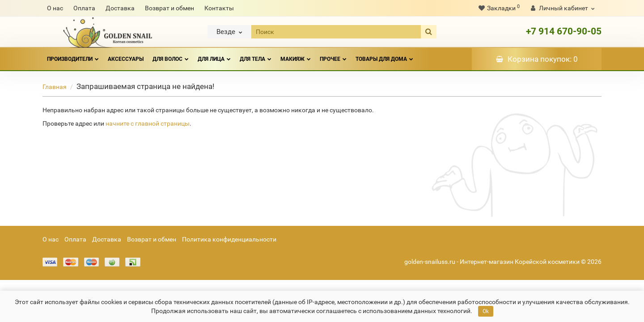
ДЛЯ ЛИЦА (214, 55)
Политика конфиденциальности (229, 239)
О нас (55, 8)
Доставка (120, 8)
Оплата (84, 8)
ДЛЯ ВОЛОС (171, 55)
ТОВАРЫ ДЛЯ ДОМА (384, 55)
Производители (73, 55)
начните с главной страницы (148, 123)
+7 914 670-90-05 (564, 31)
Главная (55, 87)
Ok (486, 311)
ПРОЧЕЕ (333, 55)
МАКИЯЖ (296, 55)
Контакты (219, 8)
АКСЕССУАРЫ (126, 59)
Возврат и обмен (169, 8)
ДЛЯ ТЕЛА (256, 55)
